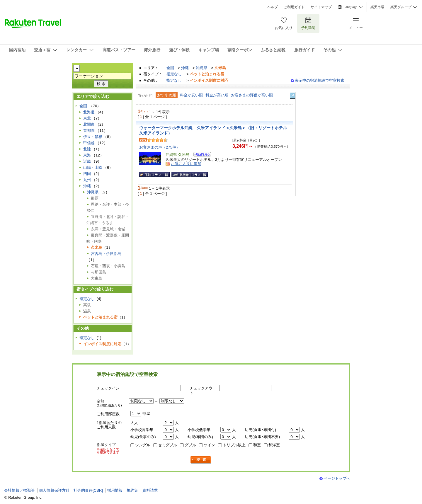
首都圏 (89, 131)
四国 (87, 174)
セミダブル (167, 445)
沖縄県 (201, 68)
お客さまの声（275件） (160, 147)
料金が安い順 (191, 95)
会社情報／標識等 (19, 490)
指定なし (174, 74)
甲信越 (89, 143)
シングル (143, 445)
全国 (170, 68)
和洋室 (274, 445)
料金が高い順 (217, 95)
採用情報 (115, 490)
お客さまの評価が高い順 (252, 95)
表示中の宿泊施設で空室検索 (320, 80)
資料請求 (150, 490)
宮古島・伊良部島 (106, 254)
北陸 (87, 149)
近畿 (87, 161)
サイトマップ (321, 7)
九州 (87, 180)
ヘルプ (273, 7)
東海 (87, 155)
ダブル (190, 445)
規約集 (132, 490)
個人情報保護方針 (54, 490)
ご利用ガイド (294, 7)
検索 (201, 460)
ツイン (209, 445)
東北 (87, 118)
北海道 (89, 112)
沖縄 (185, 68)
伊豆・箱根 (93, 137)
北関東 (89, 124)
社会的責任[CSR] (88, 490)
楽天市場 (377, 7)
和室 (257, 445)
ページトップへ (337, 478)
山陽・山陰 (93, 167)
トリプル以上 (234, 445)
